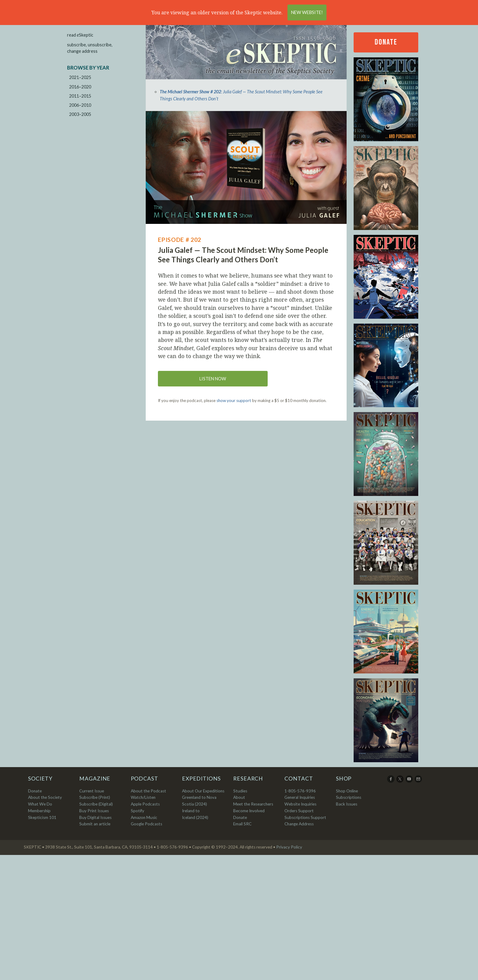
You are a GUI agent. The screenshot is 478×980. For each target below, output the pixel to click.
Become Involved (249, 811)
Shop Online (347, 791)
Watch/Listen (143, 797)
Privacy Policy (289, 847)
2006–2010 (80, 105)
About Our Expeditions (203, 791)
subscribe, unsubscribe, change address (90, 48)
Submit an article (95, 824)
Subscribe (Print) (95, 797)
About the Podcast (148, 791)
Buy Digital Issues (95, 817)
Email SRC (242, 824)
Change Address (299, 824)
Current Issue (92, 791)
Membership (39, 811)
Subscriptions (349, 797)
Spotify (137, 811)
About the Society (45, 797)
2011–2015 (80, 96)
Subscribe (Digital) (96, 804)
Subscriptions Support (305, 817)
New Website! (307, 12)
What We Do (40, 804)
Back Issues (347, 804)
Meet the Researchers (253, 804)
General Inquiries (300, 797)
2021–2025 (80, 77)
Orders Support (299, 811)
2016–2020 (80, 87)
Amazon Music (144, 817)
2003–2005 (80, 114)
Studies (240, 791)
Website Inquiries (300, 804)
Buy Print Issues (94, 811)
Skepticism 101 (42, 817)
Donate (386, 42)
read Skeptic (80, 35)
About (239, 797)
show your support (234, 400)
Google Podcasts (146, 824)
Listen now (213, 379)
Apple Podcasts (145, 804)
